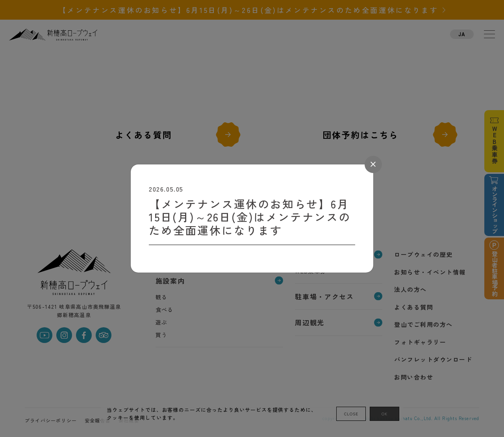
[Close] (373, 164)
